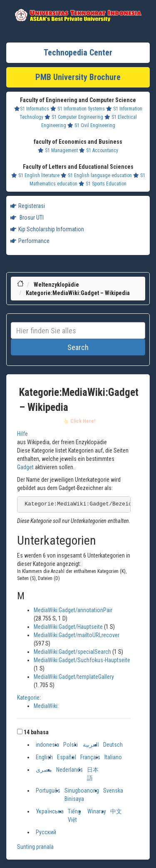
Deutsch (113, 745)
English (44, 757)
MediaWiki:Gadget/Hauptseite (68, 627)
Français (90, 757)
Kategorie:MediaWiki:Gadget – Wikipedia (78, 293)
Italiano (113, 757)
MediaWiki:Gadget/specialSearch (72, 652)
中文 (116, 811)
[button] (20, 732)
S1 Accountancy (99, 150)
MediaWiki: (46, 706)
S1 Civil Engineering (91, 125)
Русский (46, 832)
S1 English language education (96, 175)
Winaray (97, 811)
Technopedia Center (78, 53)
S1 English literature (35, 175)
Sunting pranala (35, 847)
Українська (50, 811)
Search (78, 347)
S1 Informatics (32, 109)
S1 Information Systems (78, 109)
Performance (30, 241)
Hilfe (22, 434)
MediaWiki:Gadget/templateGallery (74, 677)
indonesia (47, 745)
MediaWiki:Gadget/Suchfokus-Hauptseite (82, 660)
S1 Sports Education (103, 184)
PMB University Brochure (78, 77)
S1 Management (58, 150)
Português (48, 790)
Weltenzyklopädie (56, 285)
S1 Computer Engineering (74, 117)
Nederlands (69, 770)
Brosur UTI (27, 218)
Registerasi (28, 206)
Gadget (25, 467)
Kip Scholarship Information (47, 229)
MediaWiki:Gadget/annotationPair (73, 610)
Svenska (113, 790)
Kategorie (28, 698)
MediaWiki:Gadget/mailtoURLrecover (77, 635)
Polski (71, 745)
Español (67, 757)
